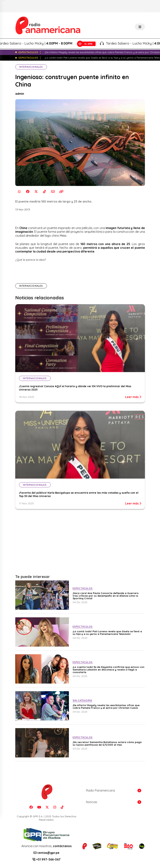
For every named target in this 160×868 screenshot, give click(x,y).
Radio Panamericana (100, 790)
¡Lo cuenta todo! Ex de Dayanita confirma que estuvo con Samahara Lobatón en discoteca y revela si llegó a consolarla (108, 670)
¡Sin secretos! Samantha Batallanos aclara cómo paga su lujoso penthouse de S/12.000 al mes (107, 743)
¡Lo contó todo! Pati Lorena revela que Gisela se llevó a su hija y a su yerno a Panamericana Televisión (107, 633)
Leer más (133, 397)
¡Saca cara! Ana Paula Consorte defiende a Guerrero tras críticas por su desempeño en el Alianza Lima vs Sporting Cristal (106, 596)
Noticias (92, 802)
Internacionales (31, 67)
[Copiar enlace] (61, 192)
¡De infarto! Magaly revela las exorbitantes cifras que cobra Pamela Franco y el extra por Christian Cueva (106, 706)
